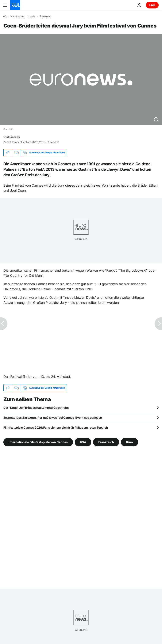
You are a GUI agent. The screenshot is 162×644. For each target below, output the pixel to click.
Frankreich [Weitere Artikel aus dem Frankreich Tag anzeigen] (106, 442)
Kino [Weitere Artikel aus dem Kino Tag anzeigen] (130, 442)
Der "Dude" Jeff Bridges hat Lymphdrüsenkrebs (36, 408)
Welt (32, 17)
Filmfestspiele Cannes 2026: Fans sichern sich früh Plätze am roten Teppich (56, 427)
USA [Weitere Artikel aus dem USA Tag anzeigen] (83, 442)
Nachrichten (18, 17)
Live (152, 5)
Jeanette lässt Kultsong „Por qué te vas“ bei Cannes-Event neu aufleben (53, 418)
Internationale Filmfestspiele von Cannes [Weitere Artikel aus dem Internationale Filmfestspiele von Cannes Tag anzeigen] (38, 442)
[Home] (5, 16)
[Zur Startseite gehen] (15, 5)
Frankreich (46, 17)
